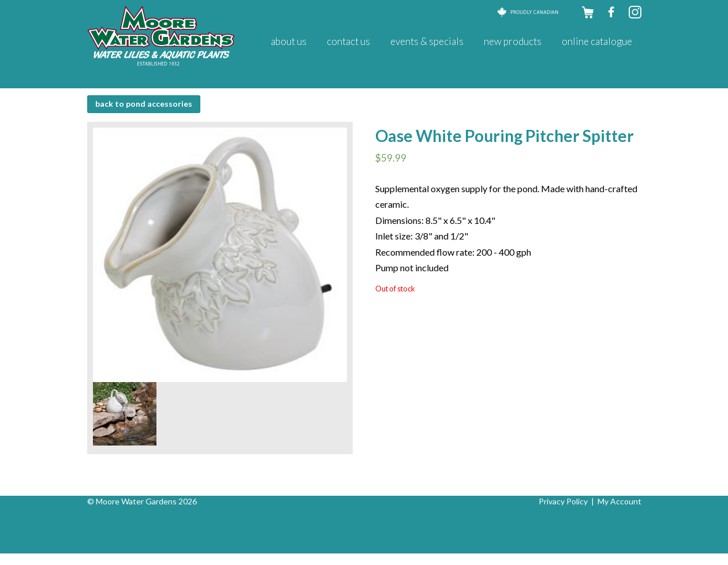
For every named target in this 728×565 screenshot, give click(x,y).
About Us (289, 41)
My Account (619, 501)
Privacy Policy (563, 501)
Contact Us (348, 41)
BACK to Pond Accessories (144, 104)
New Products (513, 41)
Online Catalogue (597, 41)
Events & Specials (427, 41)
